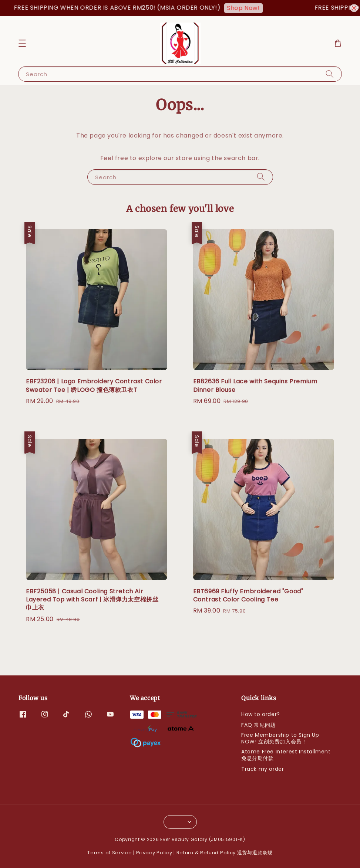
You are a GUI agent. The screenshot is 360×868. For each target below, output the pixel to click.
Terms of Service (110, 853)
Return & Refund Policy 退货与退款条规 (225, 853)
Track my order (263, 769)
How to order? (261, 714)
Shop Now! (258, 8)
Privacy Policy (154, 853)
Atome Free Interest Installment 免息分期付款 (286, 755)
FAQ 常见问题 (258, 725)
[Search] (330, 74)
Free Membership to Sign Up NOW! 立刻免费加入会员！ (280, 738)
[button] (22, 43)
